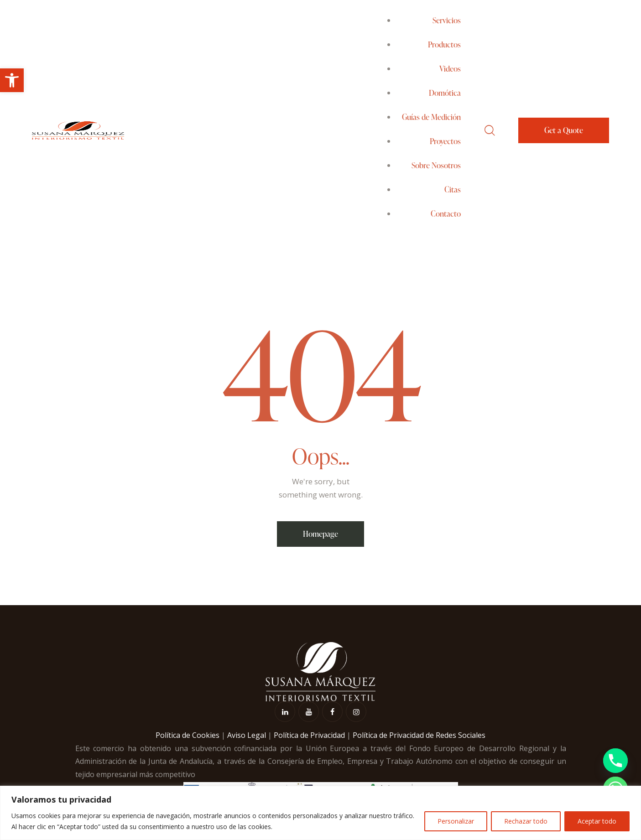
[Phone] (615, 761)
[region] (320, 813)
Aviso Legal (247, 735)
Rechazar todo (526, 821)
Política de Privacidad (309, 735)
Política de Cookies (188, 735)
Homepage (320, 534)
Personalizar (456, 821)
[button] (12, 80)
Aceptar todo (597, 821)
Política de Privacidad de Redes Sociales (419, 735)
